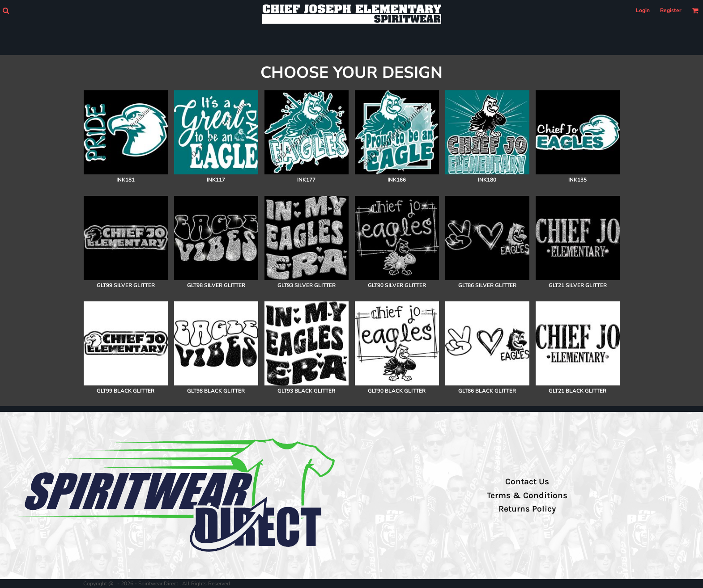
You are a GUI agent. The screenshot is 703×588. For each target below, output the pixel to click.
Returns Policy (527, 509)
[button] (6, 11)
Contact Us (527, 482)
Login (643, 10)
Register (671, 10)
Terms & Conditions (527, 495)
